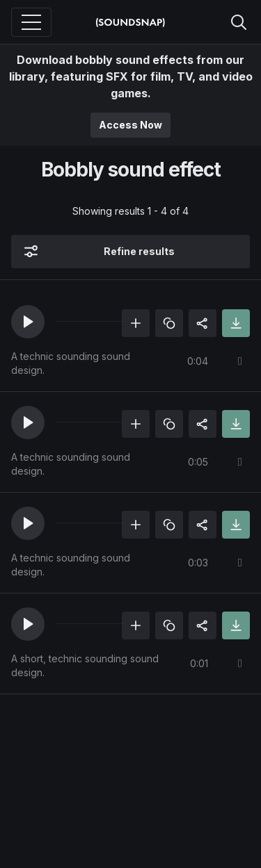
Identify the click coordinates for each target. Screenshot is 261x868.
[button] (28, 322)
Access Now (130, 125)
